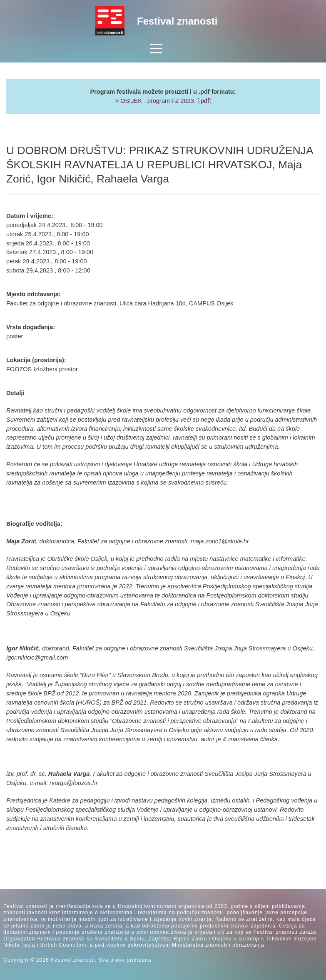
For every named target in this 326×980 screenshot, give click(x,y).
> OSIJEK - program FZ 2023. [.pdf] (163, 101)
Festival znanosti (177, 21)
